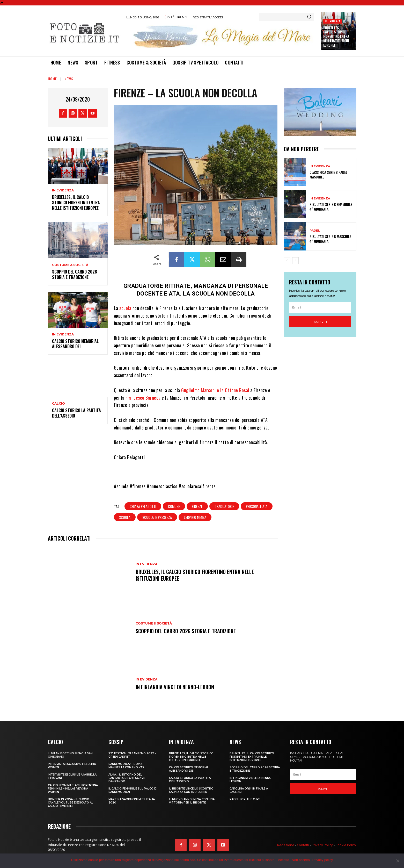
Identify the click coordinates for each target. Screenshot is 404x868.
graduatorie (224, 506)
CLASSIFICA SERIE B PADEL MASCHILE (328, 174)
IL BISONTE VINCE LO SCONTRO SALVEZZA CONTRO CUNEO (191, 790)
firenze (197, 506)
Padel (315, 231)
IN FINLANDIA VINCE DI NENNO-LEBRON (175, 687)
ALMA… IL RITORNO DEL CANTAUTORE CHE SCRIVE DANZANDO (127, 778)
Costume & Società (70, 265)
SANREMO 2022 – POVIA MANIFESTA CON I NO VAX (126, 766)
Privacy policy (323, 860)
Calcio (58, 404)
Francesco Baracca (143, 398)
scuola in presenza (157, 517)
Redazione (286, 845)
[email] (320, 307)
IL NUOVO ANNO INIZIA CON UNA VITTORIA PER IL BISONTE (192, 801)
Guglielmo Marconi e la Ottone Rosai (215, 390)
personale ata (257, 506)
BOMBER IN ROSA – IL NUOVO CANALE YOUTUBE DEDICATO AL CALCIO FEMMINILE (71, 803)
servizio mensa (195, 517)
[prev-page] (287, 261)
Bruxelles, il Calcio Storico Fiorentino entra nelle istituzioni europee (336, 37)
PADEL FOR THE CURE (245, 799)
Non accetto (301, 860)
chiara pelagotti (143, 506)
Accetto (284, 860)
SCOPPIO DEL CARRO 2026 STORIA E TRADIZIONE (75, 274)
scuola (125, 308)
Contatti (303, 845)
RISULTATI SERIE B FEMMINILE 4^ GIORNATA (331, 207)
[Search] (309, 17)
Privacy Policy (322, 845)
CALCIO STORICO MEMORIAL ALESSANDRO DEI (75, 344)
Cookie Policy (346, 845)
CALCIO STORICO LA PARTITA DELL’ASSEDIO (76, 413)
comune (174, 506)
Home (52, 79)
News (69, 79)
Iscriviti (320, 322)
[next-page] (295, 261)
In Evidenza (333, 21)
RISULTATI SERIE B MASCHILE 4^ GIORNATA (330, 239)
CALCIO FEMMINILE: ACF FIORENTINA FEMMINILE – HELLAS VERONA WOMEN (73, 789)
